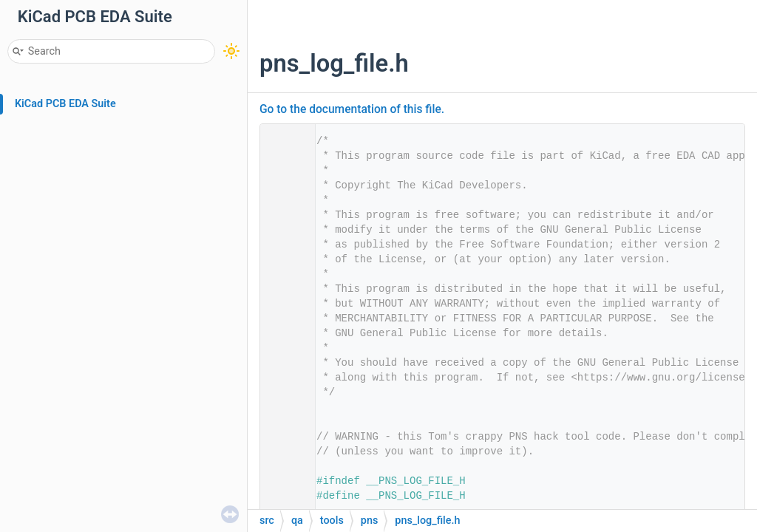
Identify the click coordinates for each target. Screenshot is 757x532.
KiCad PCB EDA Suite (65, 104)
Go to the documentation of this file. (352, 109)
